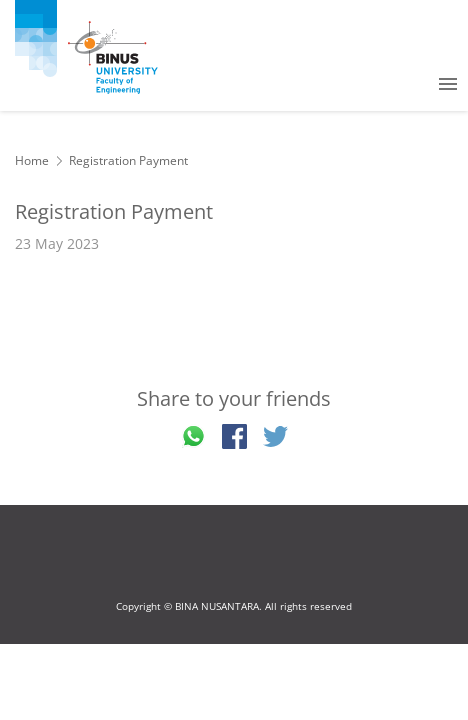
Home (32, 160)
